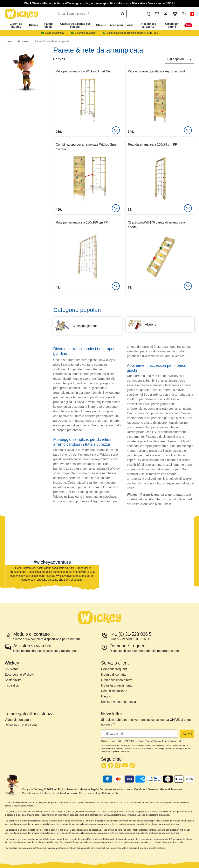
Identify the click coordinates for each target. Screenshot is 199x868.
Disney (34, 25)
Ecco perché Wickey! (19, 675)
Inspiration (12, 685)
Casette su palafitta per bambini (75, 25)
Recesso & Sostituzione (21, 725)
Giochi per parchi (172, 25)
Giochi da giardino (16, 25)
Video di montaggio (18, 720)
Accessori (116, 25)
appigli (171, 437)
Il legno (106, 696)
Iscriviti (187, 734)
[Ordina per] (180, 59)
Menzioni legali (89, 789)
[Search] (123, 14)
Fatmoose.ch (110, 793)
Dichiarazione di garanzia (119, 702)
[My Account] (166, 14)
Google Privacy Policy (148, 741)
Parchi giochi (48, 25)
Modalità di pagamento (117, 685)
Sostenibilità (13, 680)
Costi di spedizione (114, 691)
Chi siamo (12, 669)
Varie (130, 25)
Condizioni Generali (146, 789)
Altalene (101, 25)
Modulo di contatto (114, 675)
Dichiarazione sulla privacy (116, 789)
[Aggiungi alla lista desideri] (116, 130)
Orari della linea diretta (117, 680)
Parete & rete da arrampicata (52, 41)
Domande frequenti (114, 669)
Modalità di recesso (65, 793)
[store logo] (21, 14)
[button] (184, 14)
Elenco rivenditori (89, 793)
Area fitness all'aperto (148, 25)
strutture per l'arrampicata (81, 360)
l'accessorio (135, 423)
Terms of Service (169, 741)
